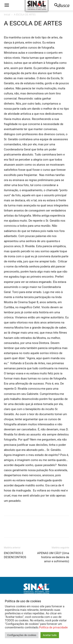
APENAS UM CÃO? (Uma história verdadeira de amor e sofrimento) (53, 557)
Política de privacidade (53, 627)
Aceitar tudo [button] (50, 635)
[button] (7, 5)
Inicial (7, 15)
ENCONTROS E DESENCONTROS (15, 555)
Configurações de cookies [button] (22, 635)
